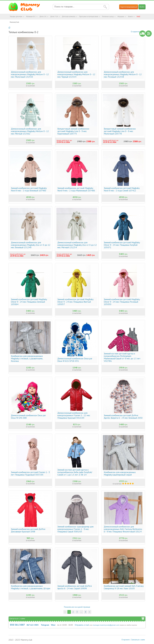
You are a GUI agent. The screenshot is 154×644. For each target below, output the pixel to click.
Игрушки (121, 16)
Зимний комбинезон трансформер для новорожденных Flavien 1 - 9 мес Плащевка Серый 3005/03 (75, 529)
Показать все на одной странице (77, 607)
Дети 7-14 (54, 16)
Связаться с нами (138, 640)
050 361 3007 (17, 625)
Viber (53, 625)
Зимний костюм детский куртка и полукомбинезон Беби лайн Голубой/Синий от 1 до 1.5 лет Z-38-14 (75, 472)
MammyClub (14, 22)
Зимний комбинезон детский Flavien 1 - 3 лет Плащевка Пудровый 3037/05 (30, 473)
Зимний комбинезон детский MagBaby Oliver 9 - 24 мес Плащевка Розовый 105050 (122, 302)
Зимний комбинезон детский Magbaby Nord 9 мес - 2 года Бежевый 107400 (29, 189)
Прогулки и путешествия (89, 16)
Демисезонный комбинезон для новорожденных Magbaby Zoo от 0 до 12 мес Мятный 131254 (77, 245)
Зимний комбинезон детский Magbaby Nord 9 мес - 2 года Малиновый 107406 (76, 189)
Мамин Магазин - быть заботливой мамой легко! (26, 7)
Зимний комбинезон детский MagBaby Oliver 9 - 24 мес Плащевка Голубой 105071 (122, 245)
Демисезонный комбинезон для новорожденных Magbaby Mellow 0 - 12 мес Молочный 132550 (30, 74)
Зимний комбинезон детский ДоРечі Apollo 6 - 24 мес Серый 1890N (75, 587)
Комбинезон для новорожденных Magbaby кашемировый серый (120, 473)
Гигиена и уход (108, 16)
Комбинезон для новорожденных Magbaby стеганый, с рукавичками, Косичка (27, 358)
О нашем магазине (138, 32)
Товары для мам (16, 16)
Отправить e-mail (82, 625)
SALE (138, 16)
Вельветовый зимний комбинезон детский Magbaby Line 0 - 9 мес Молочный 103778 (120, 131)
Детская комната (69, 16)
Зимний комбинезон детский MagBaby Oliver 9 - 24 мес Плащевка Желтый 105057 (75, 302)
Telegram (45, 625)
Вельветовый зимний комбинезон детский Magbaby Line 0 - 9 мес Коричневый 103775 (73, 131)
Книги (130, 16)
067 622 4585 (33, 625)
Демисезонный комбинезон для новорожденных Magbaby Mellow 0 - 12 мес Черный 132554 (76, 74)
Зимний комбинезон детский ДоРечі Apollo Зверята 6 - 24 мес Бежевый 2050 (123, 417)
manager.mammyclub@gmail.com (106, 625)
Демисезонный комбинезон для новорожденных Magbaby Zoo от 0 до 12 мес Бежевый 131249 (31, 245)
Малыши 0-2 (31, 16)
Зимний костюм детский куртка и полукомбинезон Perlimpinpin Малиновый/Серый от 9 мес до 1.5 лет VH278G (122, 357)
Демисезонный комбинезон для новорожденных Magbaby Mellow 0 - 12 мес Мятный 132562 (30, 131)
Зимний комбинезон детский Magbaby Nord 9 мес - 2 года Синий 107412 (122, 189)
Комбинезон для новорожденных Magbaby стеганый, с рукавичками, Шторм (31, 587)
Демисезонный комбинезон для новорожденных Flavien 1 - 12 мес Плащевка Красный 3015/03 (74, 415)
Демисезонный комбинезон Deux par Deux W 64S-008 (28, 417)
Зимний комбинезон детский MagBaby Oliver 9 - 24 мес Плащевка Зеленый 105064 (29, 302)
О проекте (126, 640)
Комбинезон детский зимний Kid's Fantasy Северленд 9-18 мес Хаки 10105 (124, 587)
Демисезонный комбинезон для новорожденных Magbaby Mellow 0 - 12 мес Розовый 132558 (123, 74)
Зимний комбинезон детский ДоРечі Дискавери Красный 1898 (28, 530)
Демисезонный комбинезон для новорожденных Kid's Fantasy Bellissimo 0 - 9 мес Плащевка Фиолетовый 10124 (123, 529)
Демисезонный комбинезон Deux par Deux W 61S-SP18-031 (75, 360)
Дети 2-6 (43, 16)
